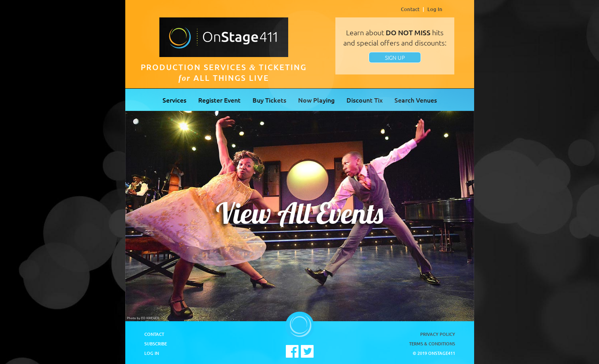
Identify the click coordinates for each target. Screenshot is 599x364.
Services (174, 100)
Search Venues (416, 100)
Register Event (219, 100)
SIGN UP (395, 57)
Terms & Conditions (432, 344)
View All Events (300, 213)
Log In (435, 9)
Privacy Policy (438, 334)
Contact (410, 9)
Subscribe (156, 344)
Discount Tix (365, 100)
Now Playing (316, 100)
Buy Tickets (269, 100)
